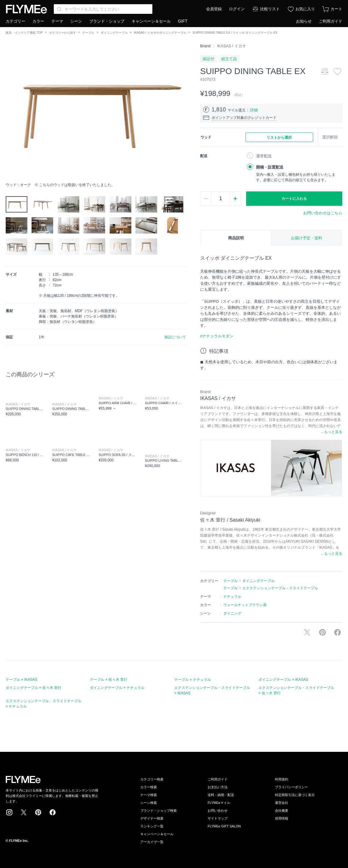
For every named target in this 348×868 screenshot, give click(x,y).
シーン (76, 21)
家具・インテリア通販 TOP (24, 33)
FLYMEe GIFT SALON (224, 826)
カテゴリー (15, 21)
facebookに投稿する (337, 632)
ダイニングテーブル (114, 33)
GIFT (183, 21)
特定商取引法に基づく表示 (295, 795)
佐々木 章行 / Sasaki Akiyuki (230, 520)
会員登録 (214, 9)
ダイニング (232, 613)
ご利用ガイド (331, 21)
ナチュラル (232, 597)
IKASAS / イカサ (232, 46)
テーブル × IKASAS (21, 680)
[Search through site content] (103, 9)
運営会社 (282, 803)
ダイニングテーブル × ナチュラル (117, 688)
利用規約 (282, 779)
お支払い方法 (218, 787)
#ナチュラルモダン (217, 336)
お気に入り (305, 9)
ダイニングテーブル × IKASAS (283, 680)
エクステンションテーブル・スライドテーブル (280, 588)
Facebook (53, 812)
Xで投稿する (307, 632)
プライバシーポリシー (292, 787)
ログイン (237, 9)
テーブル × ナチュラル (193, 680)
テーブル (88, 33)
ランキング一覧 (152, 826)
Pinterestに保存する (322, 632)
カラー (38, 21)
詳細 (254, 110)
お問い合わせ (218, 811)
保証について (175, 337)
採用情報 (282, 818)
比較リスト (270, 9)
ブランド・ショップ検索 (159, 811)
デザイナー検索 (152, 818)
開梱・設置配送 (270, 167)
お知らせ (304, 21)
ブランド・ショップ (107, 21)
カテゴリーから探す (63, 33)
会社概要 (282, 811)
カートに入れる (294, 199)
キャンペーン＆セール (151, 21)
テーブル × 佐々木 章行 (109, 680)
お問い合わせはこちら (323, 213)
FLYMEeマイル (219, 803)
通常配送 (264, 156)
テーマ (57, 21)
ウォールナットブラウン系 (245, 605)
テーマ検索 (149, 795)
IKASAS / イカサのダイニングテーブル (160, 33)
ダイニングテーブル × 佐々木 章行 (34, 688)
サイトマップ (218, 818)
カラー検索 (149, 787)
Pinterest (38, 812)
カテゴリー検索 (152, 779)
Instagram (9, 812)
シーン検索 (149, 803)
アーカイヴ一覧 (152, 842)
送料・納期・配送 (221, 795)
